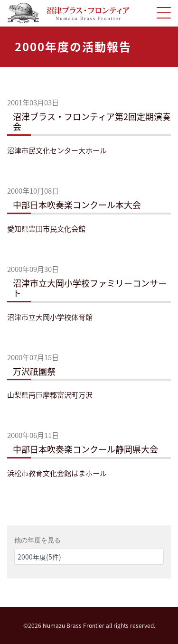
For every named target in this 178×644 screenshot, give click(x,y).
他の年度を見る (37, 540)
